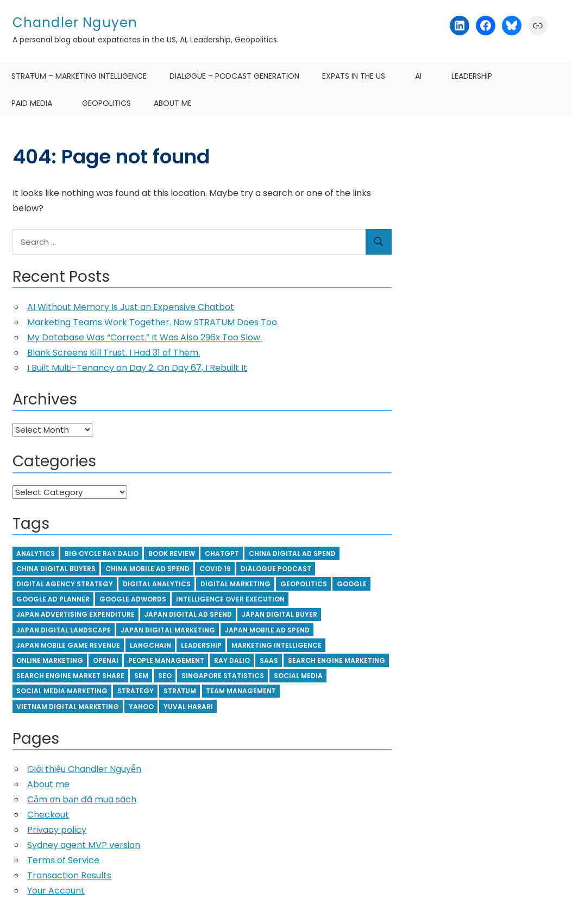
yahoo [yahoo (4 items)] (141, 707)
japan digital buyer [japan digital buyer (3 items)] (279, 614)
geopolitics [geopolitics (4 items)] (304, 584)
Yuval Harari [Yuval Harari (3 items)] (188, 707)
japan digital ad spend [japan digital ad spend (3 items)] (188, 614)
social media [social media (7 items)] (298, 676)
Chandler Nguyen (75, 23)
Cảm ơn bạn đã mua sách (82, 799)
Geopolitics (106, 103)
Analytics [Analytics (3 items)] (36, 553)
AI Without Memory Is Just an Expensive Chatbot (131, 307)
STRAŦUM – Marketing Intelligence (79, 76)
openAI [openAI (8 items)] (106, 660)
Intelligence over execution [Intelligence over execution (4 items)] (230, 599)
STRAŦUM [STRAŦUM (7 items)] (180, 691)
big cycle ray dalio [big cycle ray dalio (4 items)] (102, 553)
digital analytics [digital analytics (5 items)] (157, 584)
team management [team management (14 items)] (241, 691)
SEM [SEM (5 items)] (141, 676)
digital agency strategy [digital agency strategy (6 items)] (65, 584)
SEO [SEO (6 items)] (165, 676)
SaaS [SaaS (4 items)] (269, 660)
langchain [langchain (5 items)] (150, 645)
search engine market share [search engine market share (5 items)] (70, 676)
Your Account (56, 891)
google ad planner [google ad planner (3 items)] (53, 599)
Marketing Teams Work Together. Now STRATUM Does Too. (153, 322)
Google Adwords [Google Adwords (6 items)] (133, 599)
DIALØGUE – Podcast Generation (234, 76)
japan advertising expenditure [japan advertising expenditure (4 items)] (76, 614)
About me (173, 103)
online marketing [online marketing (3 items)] (50, 660)
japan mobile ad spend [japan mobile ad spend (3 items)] (267, 630)
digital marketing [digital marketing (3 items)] (235, 584)
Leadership (472, 76)
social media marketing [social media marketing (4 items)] (62, 691)
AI (418, 76)
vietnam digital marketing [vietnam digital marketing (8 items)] (68, 707)
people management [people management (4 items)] (166, 660)
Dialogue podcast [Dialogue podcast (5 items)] (276, 569)
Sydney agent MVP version (84, 845)
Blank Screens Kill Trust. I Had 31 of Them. (114, 353)
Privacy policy (57, 830)
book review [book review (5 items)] (172, 553)
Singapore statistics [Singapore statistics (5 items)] (223, 676)
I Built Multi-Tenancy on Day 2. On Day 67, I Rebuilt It (137, 368)
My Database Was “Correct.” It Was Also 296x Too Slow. (144, 337)
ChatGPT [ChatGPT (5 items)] (222, 553)
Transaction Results (69, 875)
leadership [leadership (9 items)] (201, 645)
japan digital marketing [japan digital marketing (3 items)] (168, 630)
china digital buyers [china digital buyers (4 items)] (56, 569)
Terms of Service (63, 860)
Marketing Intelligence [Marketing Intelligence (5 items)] (276, 645)
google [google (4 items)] (352, 584)
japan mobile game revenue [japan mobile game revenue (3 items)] (68, 645)
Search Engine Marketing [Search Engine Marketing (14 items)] (337, 660)
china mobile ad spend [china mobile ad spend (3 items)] (147, 569)
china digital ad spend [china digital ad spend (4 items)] (292, 553)
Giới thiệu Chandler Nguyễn (84, 769)
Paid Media (32, 103)
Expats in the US (354, 76)
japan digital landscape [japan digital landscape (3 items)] (64, 630)
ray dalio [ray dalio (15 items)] (232, 660)
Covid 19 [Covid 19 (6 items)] (215, 569)
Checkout (48, 815)
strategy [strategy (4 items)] (136, 691)
